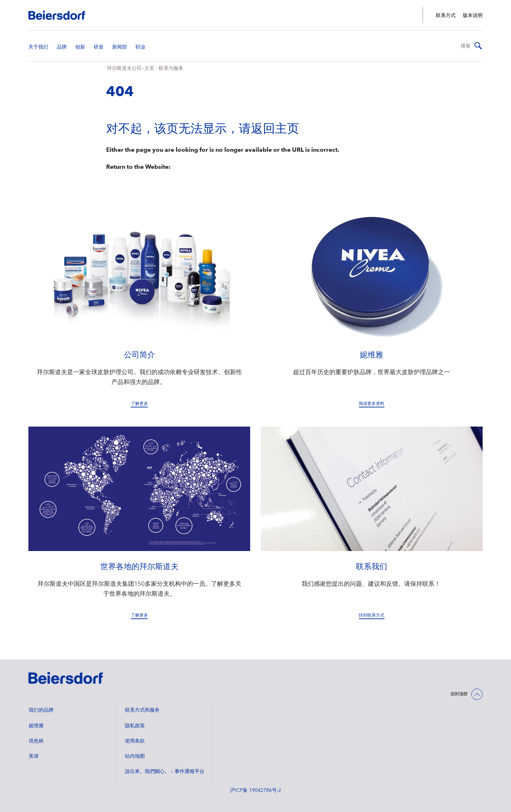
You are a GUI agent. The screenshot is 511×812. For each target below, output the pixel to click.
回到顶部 (459, 694)
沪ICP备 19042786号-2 (255, 790)
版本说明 (473, 16)
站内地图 (135, 756)
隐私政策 (135, 726)
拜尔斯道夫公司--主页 (131, 68)
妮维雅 (36, 726)
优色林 (36, 741)
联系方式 (446, 16)
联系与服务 (171, 68)
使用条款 (135, 741)
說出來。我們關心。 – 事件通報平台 (165, 772)
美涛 (34, 756)
